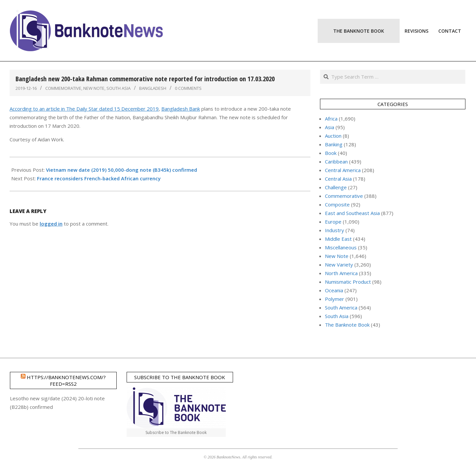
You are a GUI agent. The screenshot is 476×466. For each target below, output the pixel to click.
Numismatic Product (348, 282)
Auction (333, 136)
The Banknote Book (347, 325)
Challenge (336, 187)
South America (341, 307)
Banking (334, 144)
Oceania (334, 290)
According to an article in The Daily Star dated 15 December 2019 (84, 109)
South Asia (119, 88)
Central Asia (338, 179)
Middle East (338, 239)
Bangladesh (153, 88)
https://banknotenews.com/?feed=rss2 (66, 380)
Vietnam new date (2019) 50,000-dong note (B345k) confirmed (121, 170)
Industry (335, 230)
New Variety (339, 265)
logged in (51, 224)
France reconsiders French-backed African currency (99, 178)
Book (331, 153)
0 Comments (188, 88)
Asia (330, 127)
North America (341, 273)
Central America (343, 170)
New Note (94, 88)
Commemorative (63, 88)
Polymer (335, 299)
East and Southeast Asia (352, 213)
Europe (333, 222)
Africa (331, 119)
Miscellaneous (341, 247)
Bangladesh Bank (181, 109)
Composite (337, 204)
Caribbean (336, 161)
